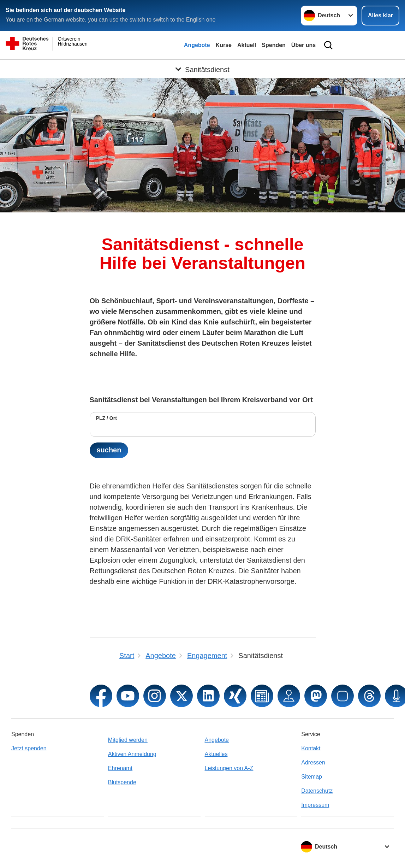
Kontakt (311, 748)
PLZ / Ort (106, 418)
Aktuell (247, 45)
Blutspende (122, 782)
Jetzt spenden (29, 748)
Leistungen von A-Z (229, 768)
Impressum (315, 805)
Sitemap (312, 777)
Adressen (313, 763)
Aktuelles (216, 754)
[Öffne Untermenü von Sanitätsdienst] (202, 68)
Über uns (303, 45)
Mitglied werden (128, 740)
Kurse (224, 45)
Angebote (197, 45)
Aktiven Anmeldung (132, 754)
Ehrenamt (120, 768)
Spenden (274, 45)
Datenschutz (317, 791)
